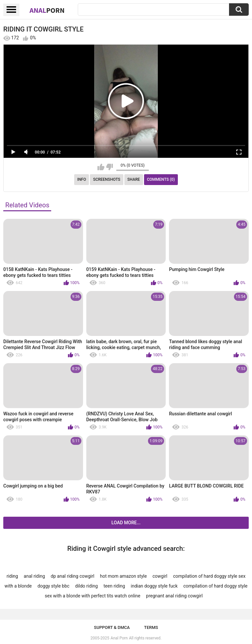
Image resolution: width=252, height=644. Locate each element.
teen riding (115, 586)
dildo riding (86, 586)
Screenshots (107, 179)
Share (134, 179)
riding (12, 576)
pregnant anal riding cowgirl (174, 596)
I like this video (101, 167)
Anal (47, 10)
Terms (151, 627)
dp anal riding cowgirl (73, 576)
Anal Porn (119, 638)
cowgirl (160, 576)
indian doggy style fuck (154, 586)
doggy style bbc (53, 586)
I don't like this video (109, 167)
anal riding (34, 576)
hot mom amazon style (124, 576)
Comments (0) (161, 179)
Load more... (126, 523)
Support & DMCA (112, 627)
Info (82, 179)
